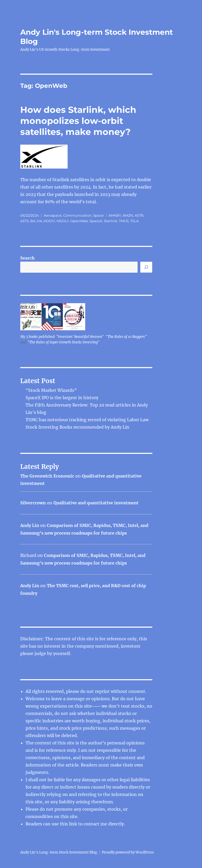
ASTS (24, 221)
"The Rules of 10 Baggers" (126, 337)
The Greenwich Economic (47, 476)
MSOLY (63, 221)
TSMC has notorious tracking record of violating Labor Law (87, 420)
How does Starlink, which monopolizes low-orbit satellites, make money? (78, 121)
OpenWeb (79, 221)
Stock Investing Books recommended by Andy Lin (77, 427)
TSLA (134, 221)
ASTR (139, 215)
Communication (77, 215)
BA (33, 221)
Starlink (111, 221)
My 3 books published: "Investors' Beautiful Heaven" (62, 337)
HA (39, 221)
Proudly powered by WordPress (128, 852)
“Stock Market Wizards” (51, 390)
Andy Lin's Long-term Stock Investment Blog (59, 852)
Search (27, 258)
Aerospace (53, 215)
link (74, 824)
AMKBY (115, 215)
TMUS (124, 221)
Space (98, 215)
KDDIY (49, 221)
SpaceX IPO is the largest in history (62, 398)
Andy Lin (30, 525)
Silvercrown (33, 503)
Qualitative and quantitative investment (96, 503)
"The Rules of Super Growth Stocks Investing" (63, 342)
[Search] (146, 267)
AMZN (128, 215)
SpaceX (96, 221)
